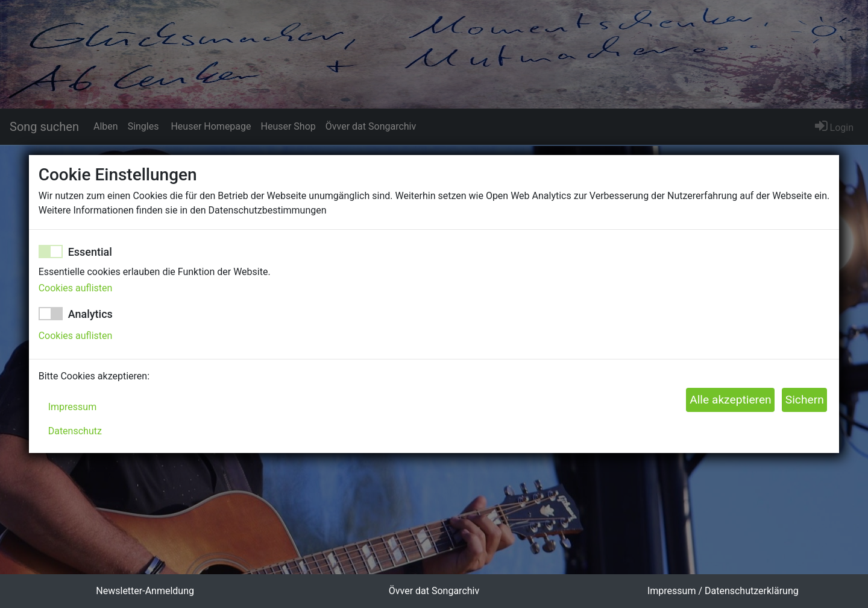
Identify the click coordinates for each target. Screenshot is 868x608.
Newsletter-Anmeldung (145, 591)
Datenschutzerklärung (752, 591)
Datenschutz (75, 431)
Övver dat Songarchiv (434, 591)
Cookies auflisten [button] (76, 288)
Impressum (73, 407)
